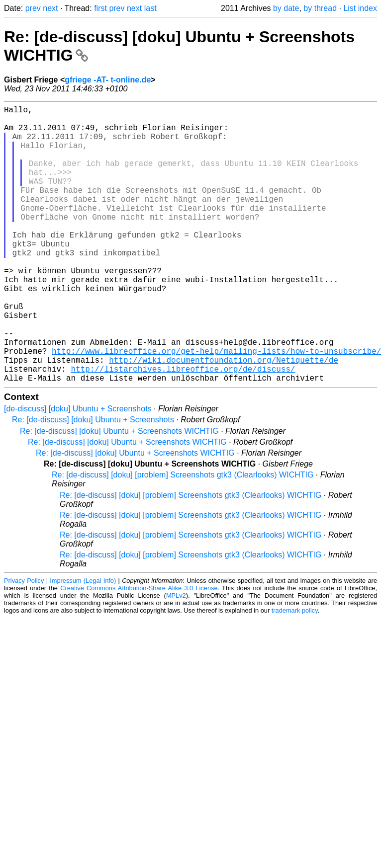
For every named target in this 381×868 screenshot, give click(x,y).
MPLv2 (176, 657)
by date (286, 8)
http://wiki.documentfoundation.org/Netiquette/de (224, 417)
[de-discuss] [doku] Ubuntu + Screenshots (78, 470)
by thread (320, 8)
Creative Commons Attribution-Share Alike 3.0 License (139, 650)
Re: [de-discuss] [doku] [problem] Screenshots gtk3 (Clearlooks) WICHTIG (183, 536)
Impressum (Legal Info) (83, 642)
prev (33, 8)
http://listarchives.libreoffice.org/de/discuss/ (183, 428)
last (150, 8)
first (100, 8)
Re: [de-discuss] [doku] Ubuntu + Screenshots (93, 481)
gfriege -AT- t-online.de (108, 80)
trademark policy (295, 672)
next (50, 8)
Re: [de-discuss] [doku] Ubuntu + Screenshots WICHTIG (119, 493)
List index (360, 8)
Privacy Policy (24, 642)
